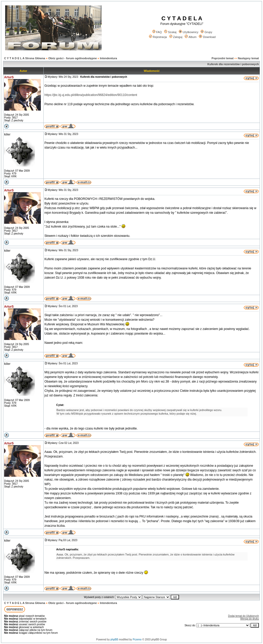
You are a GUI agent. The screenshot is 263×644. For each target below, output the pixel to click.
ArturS (9, 77)
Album (191, 37)
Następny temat (248, 58)
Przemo (137, 640)
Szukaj (170, 32)
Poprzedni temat (223, 58)
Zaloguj (176, 37)
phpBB (114, 640)
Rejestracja (158, 37)
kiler (7, 134)
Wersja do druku (250, 619)
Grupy (206, 32)
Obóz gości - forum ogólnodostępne (73, 58)
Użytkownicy (189, 32)
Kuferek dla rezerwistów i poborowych (233, 64)
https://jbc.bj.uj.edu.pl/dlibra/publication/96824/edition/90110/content (91, 95)
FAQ (157, 32)
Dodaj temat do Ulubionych (243, 616)
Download (207, 37)
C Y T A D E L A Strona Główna (25, 58)
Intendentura (109, 58)
